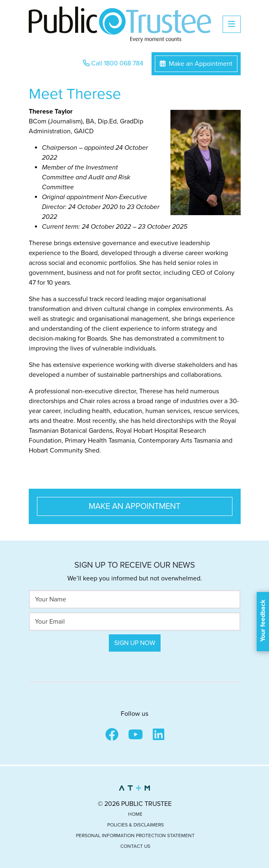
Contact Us (135, 846)
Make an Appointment (196, 64)
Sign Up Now (135, 643)
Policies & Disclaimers (136, 825)
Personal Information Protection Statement (135, 836)
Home (135, 814)
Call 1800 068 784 (113, 63)
